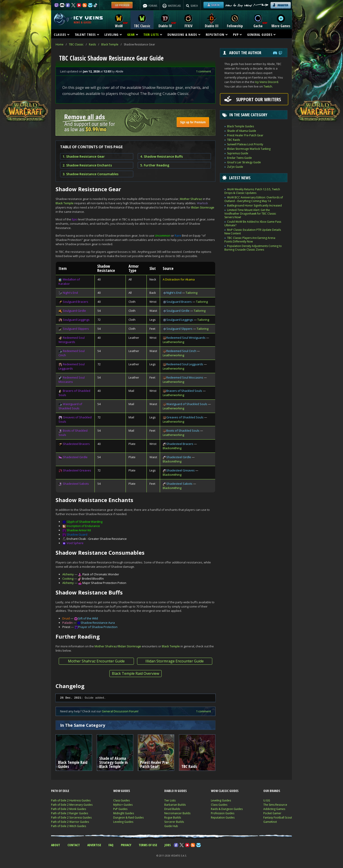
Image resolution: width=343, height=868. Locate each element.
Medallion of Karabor (69, 281)
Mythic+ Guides (123, 805)
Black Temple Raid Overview (135, 673)
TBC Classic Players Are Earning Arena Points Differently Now (250, 240)
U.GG (267, 800)
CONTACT (74, 845)
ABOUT (56, 845)
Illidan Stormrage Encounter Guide (175, 661)
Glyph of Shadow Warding (85, 522)
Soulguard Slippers (76, 329)
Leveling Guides (123, 822)
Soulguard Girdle (74, 311)
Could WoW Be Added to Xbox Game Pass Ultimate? (253, 223)
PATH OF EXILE (60, 791)
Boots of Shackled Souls (183, 431)
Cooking (68, 579)
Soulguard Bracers (76, 302)
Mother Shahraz (191, 199)
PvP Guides (120, 809)
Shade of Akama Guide (242, 131)
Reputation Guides (223, 818)
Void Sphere (75, 543)
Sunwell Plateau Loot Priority (245, 144)
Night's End (70, 293)
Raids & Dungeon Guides (227, 809)
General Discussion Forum (120, 711)
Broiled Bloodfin (93, 579)
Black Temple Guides (240, 126)
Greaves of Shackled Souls (185, 417)
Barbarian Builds (175, 805)
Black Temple (110, 44)
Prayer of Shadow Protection (98, 627)
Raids (92, 44)
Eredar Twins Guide (239, 158)
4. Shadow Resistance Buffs (161, 156)
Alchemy (68, 574)
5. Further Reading (155, 165)
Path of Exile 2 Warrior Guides (70, 822)
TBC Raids (234, 140)
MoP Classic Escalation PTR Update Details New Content (253, 232)
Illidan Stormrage (203, 207)
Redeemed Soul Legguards (72, 366)
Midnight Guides (124, 813)
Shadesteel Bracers (76, 444)
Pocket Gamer (272, 813)
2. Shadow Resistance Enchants (87, 165)
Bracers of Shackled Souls (184, 391)
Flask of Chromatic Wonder (101, 574)
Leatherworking (173, 342)
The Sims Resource (275, 805)
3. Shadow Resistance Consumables (90, 174)
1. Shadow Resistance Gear (84, 156)
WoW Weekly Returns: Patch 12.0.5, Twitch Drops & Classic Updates (252, 191)
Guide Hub (171, 826)
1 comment (203, 71)
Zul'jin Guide (235, 167)
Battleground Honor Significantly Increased (254, 205)
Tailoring (192, 293)
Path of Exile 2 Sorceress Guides (71, 818)
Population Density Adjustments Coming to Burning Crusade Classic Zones (253, 248)
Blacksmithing (172, 448)
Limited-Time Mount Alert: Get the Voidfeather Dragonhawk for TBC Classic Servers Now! (250, 214)
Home (60, 44)
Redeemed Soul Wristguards (72, 340)
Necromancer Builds (177, 813)
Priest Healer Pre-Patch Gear (245, 135)
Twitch (268, 86)
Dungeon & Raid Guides (128, 818)
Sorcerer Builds (174, 822)
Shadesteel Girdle (75, 457)
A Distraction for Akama (179, 279)
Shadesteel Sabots (76, 484)
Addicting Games (274, 809)
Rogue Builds (173, 818)
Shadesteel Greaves (77, 470)
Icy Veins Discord (267, 82)
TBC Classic (76, 44)
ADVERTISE (94, 845)
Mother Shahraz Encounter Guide (96, 661)
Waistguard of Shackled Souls (70, 406)
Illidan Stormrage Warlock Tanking (249, 149)
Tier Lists (170, 800)
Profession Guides (223, 813)
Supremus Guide (238, 153)
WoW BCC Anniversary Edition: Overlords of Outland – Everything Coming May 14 (254, 199)
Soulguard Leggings (76, 320)
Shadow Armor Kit (79, 530)
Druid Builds (172, 809)
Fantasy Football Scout (278, 818)
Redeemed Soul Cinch (181, 351)
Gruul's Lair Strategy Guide (244, 162)
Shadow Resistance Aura (98, 623)
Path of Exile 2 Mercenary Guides (72, 805)
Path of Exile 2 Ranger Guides (70, 813)
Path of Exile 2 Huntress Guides (71, 800)
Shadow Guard (77, 534)
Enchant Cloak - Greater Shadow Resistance (97, 539)
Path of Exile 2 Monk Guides (69, 809)
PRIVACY (126, 845)
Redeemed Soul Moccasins (72, 380)
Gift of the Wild (88, 618)
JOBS (168, 845)
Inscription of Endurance (83, 526)
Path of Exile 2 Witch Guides (69, 826)
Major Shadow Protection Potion (104, 583)
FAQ (111, 845)
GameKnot (270, 822)
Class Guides (121, 800)
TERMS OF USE (148, 845)
